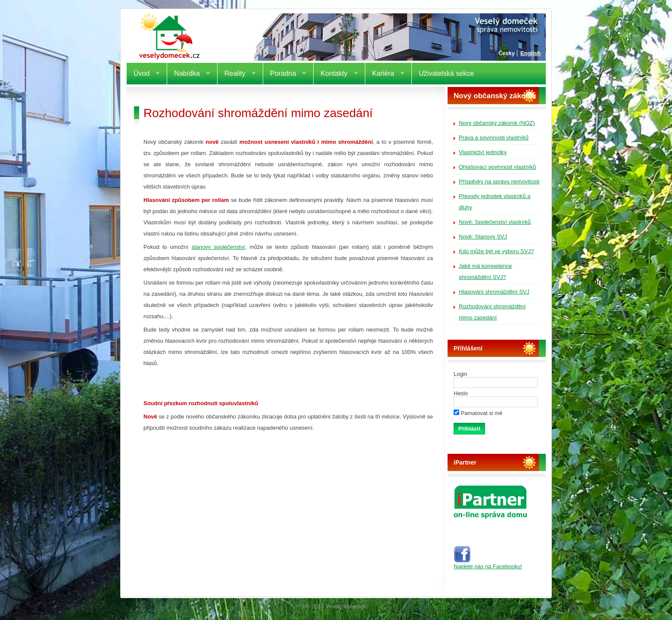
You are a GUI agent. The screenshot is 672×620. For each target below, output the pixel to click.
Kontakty (334, 73)
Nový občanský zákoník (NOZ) (497, 123)
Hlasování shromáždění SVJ (494, 292)
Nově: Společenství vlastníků (495, 222)
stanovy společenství (218, 247)
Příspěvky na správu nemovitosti (499, 181)
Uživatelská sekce (446, 73)
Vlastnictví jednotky (483, 152)
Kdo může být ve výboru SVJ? (496, 251)
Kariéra (383, 73)
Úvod (142, 73)
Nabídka (187, 73)
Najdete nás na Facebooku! (488, 564)
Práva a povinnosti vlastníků (494, 138)
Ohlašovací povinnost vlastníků (497, 167)
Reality (235, 73)
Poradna (283, 73)
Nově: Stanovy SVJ (483, 237)
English (530, 53)
